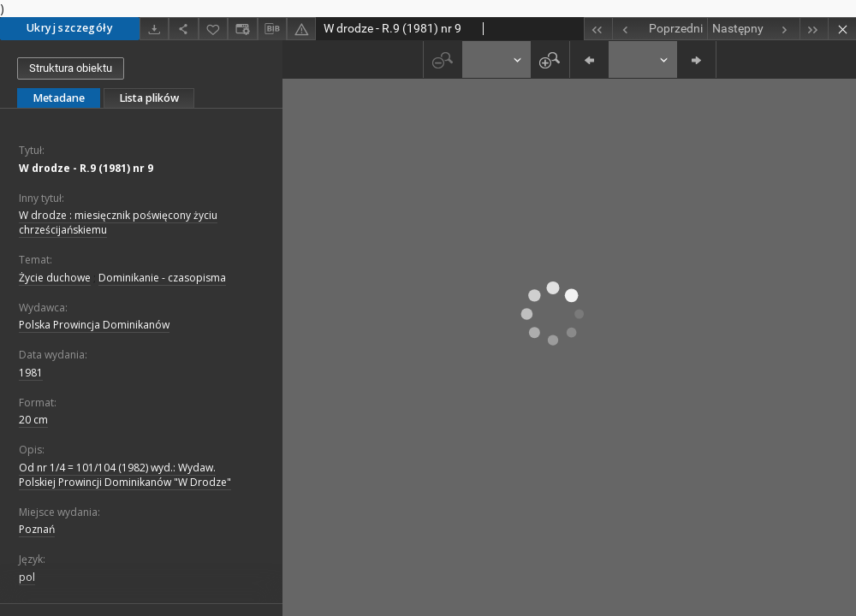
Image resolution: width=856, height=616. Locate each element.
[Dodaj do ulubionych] (213, 29)
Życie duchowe (55, 278)
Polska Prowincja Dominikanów (94, 325)
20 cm (33, 420)
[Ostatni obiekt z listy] (814, 29)
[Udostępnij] (183, 29)
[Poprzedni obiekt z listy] (660, 29)
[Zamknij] (842, 29)
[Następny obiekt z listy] (753, 29)
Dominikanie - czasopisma (162, 278)
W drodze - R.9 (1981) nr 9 (86, 168)
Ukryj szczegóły (70, 28)
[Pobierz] (154, 29)
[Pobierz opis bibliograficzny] (272, 29)
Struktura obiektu (71, 68)
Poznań (37, 529)
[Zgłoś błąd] (301, 29)
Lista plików (149, 98)
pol (27, 577)
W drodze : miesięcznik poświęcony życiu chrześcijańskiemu (118, 222)
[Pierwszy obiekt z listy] (598, 29)
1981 (31, 373)
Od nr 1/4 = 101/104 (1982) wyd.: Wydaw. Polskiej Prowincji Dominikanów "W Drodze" (125, 475)
